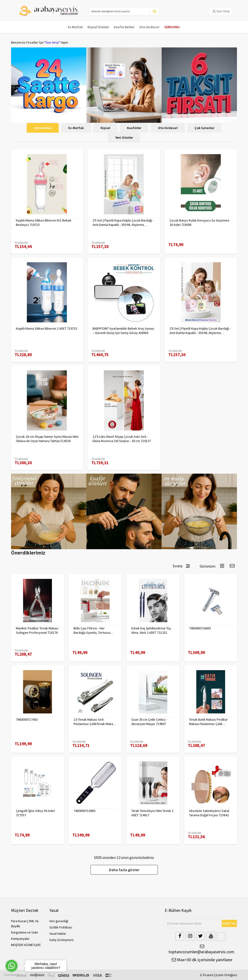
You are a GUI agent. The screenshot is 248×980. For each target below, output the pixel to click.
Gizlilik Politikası (61, 927)
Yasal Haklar (58, 934)
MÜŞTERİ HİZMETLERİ (26, 945)
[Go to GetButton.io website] (12, 975)
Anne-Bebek (43, 128)
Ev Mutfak (75, 27)
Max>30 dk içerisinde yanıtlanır (202, 960)
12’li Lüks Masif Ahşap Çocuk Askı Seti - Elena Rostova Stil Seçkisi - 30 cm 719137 (122, 439)
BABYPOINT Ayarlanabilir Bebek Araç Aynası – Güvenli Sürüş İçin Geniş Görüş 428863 (123, 331)
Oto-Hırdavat (149, 27)
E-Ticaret (207, 975)
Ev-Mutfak (76, 128)
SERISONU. (172, 27)
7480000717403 (27, 719)
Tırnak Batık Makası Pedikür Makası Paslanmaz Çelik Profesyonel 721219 (208, 722)
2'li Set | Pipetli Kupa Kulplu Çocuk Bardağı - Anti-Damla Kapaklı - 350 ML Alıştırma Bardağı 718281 (123, 222)
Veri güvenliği (59, 921)
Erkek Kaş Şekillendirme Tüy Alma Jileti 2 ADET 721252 (151, 630)
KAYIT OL (229, 923)
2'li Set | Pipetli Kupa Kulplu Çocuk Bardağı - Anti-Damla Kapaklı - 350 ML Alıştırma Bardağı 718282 (200, 331)
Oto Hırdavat (168, 128)
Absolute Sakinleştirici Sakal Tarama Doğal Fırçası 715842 (209, 813)
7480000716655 (200, 628)
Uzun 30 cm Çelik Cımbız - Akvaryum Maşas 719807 (149, 722)
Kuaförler (134, 128)
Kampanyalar (20, 939)
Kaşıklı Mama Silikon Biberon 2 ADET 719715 (47, 328)
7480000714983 (85, 811)
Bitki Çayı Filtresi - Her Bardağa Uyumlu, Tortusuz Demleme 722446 (92, 630)
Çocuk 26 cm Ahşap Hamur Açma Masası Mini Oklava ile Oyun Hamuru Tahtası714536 (47, 439)
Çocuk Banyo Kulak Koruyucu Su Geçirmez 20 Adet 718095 (200, 222)
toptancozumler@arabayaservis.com (201, 949)
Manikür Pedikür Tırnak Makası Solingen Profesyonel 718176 (37, 630)
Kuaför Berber (124, 27)
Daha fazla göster (124, 870)
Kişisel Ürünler (98, 27)
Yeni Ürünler (124, 137)
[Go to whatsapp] (12, 966)
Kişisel (105, 128)
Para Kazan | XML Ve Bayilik (25, 924)
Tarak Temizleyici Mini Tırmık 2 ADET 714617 (152, 813)
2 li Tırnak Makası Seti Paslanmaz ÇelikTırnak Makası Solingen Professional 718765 (95, 722)
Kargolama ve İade (25, 932)
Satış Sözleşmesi (61, 940)
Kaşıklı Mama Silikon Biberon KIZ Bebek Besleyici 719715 (44, 222)
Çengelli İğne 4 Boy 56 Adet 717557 (35, 813)
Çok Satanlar (204, 128)
